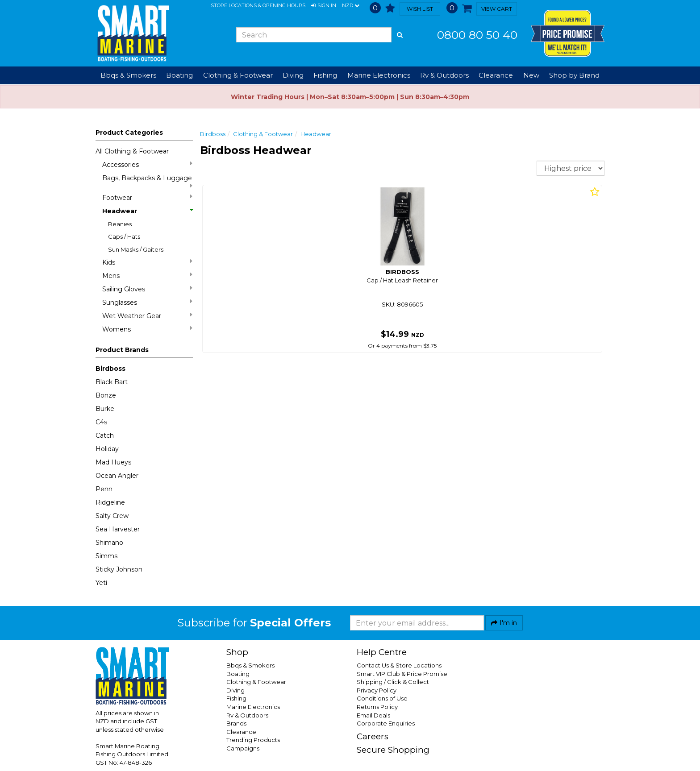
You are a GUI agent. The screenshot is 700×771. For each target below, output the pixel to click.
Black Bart (112, 382)
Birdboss (110, 369)
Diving (235, 690)
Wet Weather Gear (147, 316)
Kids (147, 262)
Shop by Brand (574, 75)
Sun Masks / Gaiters (136, 249)
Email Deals (373, 715)
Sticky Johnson (119, 569)
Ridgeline (110, 502)
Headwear (147, 211)
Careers (373, 736)
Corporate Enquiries (386, 723)
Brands (236, 723)
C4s (101, 422)
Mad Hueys (113, 462)
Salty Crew (112, 516)
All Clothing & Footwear (132, 151)
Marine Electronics (253, 707)
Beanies (120, 224)
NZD (351, 6)
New (531, 75)
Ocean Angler (117, 476)
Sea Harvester (118, 529)
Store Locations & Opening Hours (258, 5)
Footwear (147, 197)
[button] (324, 6)
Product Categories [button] (129, 133)
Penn (104, 489)
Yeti (101, 583)
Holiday (107, 449)
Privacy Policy (377, 690)
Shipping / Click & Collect (393, 682)
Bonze (106, 395)
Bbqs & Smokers (128, 75)
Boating (238, 674)
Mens (147, 276)
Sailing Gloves (147, 289)
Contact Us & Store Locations (399, 665)
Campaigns (243, 748)
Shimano (109, 543)
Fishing (236, 698)
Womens (147, 329)
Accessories (147, 164)
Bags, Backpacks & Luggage (147, 181)
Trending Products (253, 740)
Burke (105, 409)
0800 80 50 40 (477, 35)
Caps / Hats (124, 236)
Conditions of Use (382, 698)
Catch (105, 435)
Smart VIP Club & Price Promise (402, 674)
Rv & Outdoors (247, 715)
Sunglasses (147, 302)
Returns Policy (377, 707)
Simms (106, 556)
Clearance (496, 75)
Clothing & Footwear (263, 134)
